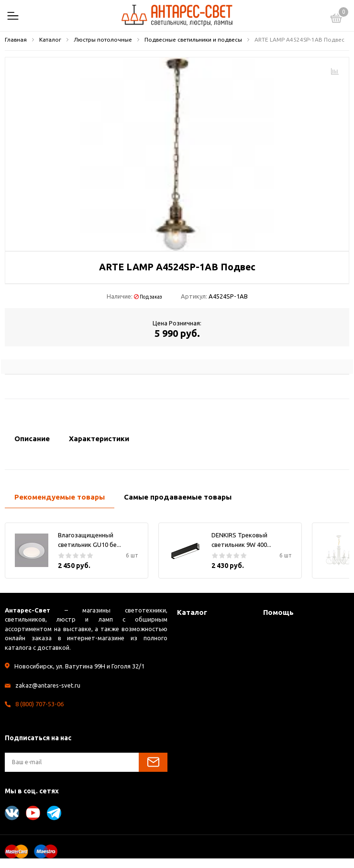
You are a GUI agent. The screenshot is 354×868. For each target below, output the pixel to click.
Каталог (192, 612)
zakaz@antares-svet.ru (48, 685)
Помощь (278, 612)
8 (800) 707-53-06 (39, 704)
